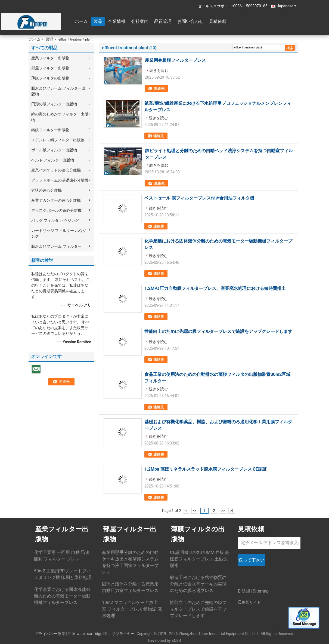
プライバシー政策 (50, 634)
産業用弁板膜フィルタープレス (175, 60)
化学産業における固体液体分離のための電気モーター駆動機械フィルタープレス (62, 596)
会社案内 (140, 21)
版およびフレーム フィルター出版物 (58, 91)
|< (186, 511)
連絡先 (159, 89)
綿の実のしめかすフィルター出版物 (60, 117)
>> (223, 511)
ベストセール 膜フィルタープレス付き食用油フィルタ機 (199, 198)
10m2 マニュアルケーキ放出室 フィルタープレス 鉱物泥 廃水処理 (132, 609)
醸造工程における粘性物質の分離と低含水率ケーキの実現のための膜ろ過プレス (198, 584)
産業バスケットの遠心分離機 (56, 170)
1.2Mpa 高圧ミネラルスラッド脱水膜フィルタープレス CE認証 (206, 469)
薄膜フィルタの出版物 (50, 78)
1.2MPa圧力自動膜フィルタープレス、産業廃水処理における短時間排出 (215, 288)
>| (232, 511)
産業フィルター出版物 (50, 58)
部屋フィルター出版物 (50, 68)
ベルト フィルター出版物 (53, 160)
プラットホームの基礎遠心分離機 (60, 180)
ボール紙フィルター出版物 (54, 150)
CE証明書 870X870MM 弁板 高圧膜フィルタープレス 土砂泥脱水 (200, 559)
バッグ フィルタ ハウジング (55, 220)
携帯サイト (249, 602)
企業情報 (117, 21)
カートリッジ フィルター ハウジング (59, 233)
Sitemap (261, 591)
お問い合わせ (190, 21)
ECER (176, 640)
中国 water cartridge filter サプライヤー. (102, 634)
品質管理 (163, 21)
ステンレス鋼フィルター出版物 (58, 140)
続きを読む (159, 70)
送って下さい (252, 560)
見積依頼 (218, 21)
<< (195, 511)
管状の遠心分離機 (46, 190)
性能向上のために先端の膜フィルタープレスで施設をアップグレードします (218, 331)
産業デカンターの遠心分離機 (56, 200)
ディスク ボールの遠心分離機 (56, 210)
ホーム (81, 21)
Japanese (287, 6)
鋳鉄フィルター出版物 (50, 130)
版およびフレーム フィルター (56, 246)
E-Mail (244, 591)
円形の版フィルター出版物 (54, 104)
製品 (98, 21)
